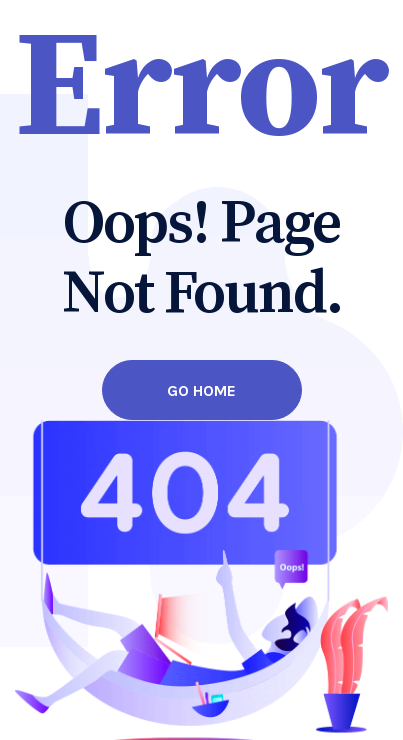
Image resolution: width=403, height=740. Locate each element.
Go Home (201, 390)
